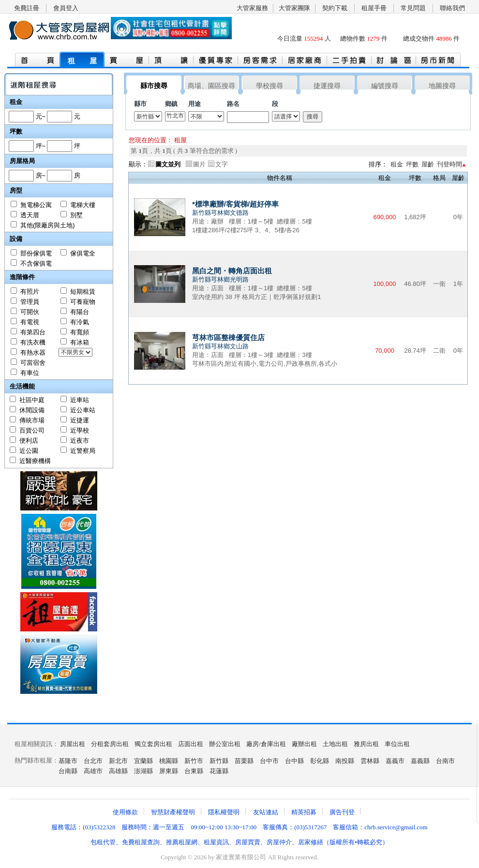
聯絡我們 (452, 8)
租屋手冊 (374, 8)
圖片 (199, 164)
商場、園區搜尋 (211, 86)
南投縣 (345, 761)
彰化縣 (320, 761)
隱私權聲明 (224, 812)
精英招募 (304, 812)
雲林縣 (370, 761)
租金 (397, 164)
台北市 (93, 761)
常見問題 (413, 8)
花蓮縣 (219, 771)
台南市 (445, 761)
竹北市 (175, 116)
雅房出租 (366, 744)
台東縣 (194, 771)
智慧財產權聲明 (173, 812)
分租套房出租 (110, 744)
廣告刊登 (342, 812)
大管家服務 (252, 8)
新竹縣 (219, 761)
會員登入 (66, 8)
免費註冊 (27, 8)
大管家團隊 (294, 8)
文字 (222, 164)
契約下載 (335, 8)
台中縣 (294, 761)
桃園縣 (169, 761)
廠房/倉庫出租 (266, 744)
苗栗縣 (244, 761)
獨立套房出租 (153, 744)
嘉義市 (395, 761)
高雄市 (93, 771)
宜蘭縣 (143, 761)
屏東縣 (169, 771)
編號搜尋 (385, 86)
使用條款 (125, 812)
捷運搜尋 (327, 86)
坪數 (412, 164)
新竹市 (194, 761)
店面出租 (191, 744)
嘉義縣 (420, 761)
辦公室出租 (225, 744)
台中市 (269, 761)
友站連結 (266, 812)
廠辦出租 (304, 744)
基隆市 (68, 761)
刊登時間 (449, 164)
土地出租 (335, 744)
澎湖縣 (143, 771)
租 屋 (82, 61)
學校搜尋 (269, 86)
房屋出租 (73, 744)
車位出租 (397, 744)
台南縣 (68, 771)
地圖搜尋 (442, 86)
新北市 (118, 761)
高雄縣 (118, 771)
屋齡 (428, 164)
